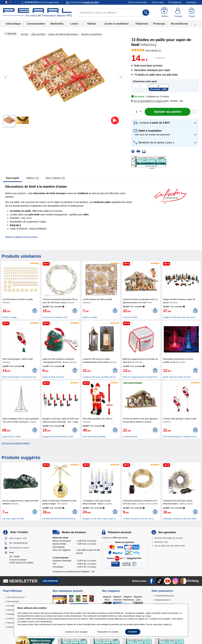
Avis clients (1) (55, 178)
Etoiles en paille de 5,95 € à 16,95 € (22, 237)
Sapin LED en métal (12, 437)
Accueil (25, 34)
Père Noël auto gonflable (94, 437)
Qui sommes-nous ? (16, 597)
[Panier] (192, 13)
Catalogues (191, 2)
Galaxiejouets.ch (163, 600)
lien (149, 616)
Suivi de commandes (138, 2)
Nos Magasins (175, 2)
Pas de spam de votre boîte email (170, 546)
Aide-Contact (158, 2)
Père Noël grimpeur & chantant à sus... (20, 377)
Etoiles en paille (10, 317)
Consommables (36, 24)
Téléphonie (142, 24)
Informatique (13, 24)
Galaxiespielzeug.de (165, 596)
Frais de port (85, 2)
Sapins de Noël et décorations (63, 34)
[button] (149, 101)
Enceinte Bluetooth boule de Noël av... (60, 519)
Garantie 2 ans (161, 542)
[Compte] (178, 13)
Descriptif (13, 178)
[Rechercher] (146, 13)
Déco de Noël (38, 34)
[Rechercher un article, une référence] (113, 13)
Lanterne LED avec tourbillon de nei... (100, 377)
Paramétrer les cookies (108, 632)
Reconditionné (179, 24)
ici (171, 624)
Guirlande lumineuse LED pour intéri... (180, 519)
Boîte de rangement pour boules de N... (141, 377)
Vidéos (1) (33, 178)
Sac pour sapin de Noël (13, 519)
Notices (10, 623)
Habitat (91, 24)
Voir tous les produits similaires (16, 443)
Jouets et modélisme (116, 24)
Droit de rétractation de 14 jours (169, 538)
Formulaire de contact (19, 548)
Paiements (115, 538)
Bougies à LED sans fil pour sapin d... (100, 519)
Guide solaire (13, 627)
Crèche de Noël (130, 317)
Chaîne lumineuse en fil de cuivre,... (139, 519)
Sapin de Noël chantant (53, 377)
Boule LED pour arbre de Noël (177, 377)
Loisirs (74, 24)
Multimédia (57, 24)
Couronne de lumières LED (55, 317)
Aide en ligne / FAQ (18, 538)
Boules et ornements (91, 34)
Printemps (159, 24)
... (195, 24)
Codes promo (13, 618)
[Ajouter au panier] (168, 112)
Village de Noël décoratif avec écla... (180, 317)
